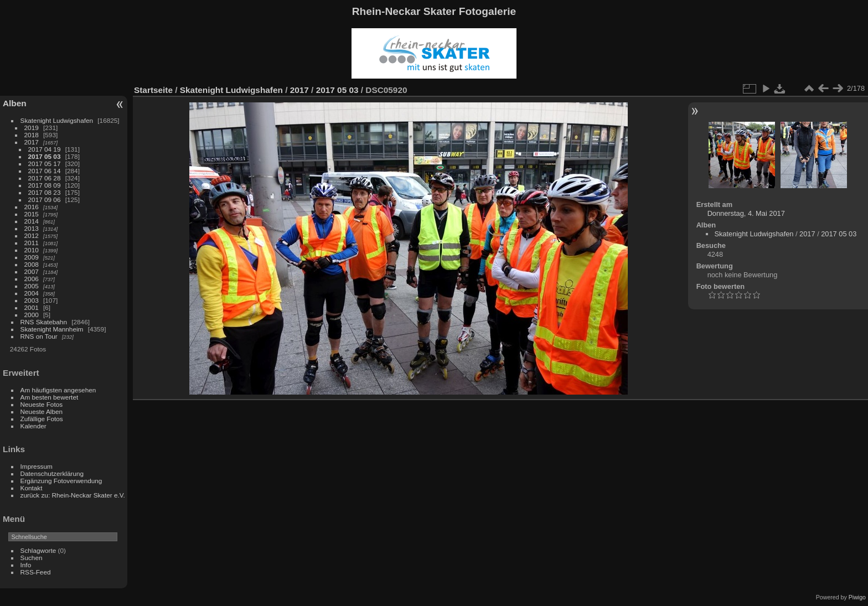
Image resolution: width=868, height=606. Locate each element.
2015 (32, 214)
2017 (32, 142)
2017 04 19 (45, 149)
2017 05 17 (45, 164)
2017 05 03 (45, 156)
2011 (32, 243)
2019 (32, 128)
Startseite (153, 90)
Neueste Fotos (42, 404)
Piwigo (857, 597)
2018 (32, 135)
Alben (15, 103)
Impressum (37, 466)
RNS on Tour (39, 336)
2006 (32, 279)
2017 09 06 (45, 200)
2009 (32, 257)
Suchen (32, 558)
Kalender (33, 426)
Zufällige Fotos (42, 419)
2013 (32, 228)
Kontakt (32, 488)
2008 (32, 264)
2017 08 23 (45, 192)
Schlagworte (38, 550)
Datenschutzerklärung (52, 473)
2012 (32, 235)
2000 (32, 315)
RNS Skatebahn (44, 322)
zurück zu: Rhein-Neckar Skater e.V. (73, 495)
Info (26, 565)
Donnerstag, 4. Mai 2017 (746, 213)
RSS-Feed (36, 572)
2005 (32, 286)
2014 (32, 221)
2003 (32, 300)
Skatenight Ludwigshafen (57, 120)
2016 (32, 207)
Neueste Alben (42, 411)
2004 (32, 293)
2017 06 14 (45, 171)
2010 (32, 250)
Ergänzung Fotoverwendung (61, 481)
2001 (32, 307)
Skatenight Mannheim (52, 329)
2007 (32, 271)
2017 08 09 (45, 185)
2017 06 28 (45, 178)
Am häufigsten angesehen (58, 390)
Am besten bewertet (50, 397)
